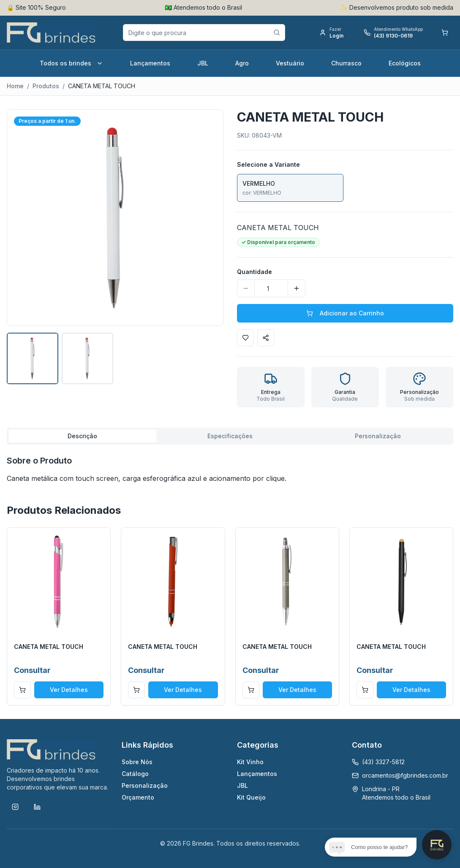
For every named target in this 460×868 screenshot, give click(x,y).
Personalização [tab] (378, 436)
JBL (203, 63)
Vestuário (290, 63)
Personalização (145, 785)
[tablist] (230, 436)
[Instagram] (15, 807)
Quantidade (254, 272)
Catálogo (135, 774)
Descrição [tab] (82, 436)
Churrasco (346, 63)
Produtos (46, 86)
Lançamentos (150, 63)
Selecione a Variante (268, 164)
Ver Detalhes (69, 690)
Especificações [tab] (230, 436)
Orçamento (138, 797)
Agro (242, 63)
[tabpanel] (230, 469)
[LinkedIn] (37, 807)
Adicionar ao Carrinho (345, 313)
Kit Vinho (250, 762)
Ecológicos (405, 63)
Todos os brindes (71, 63)
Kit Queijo (251, 797)
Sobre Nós (137, 762)
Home (15, 86)
